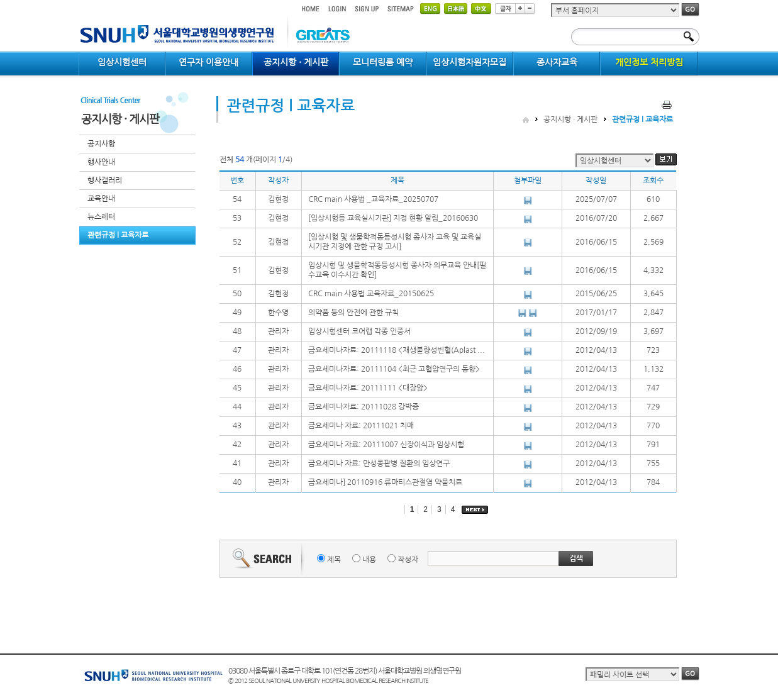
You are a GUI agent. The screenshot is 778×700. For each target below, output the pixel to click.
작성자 (408, 560)
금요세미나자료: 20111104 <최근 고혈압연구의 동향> (394, 369)
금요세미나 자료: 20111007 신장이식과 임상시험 (386, 445)
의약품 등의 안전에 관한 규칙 (353, 313)
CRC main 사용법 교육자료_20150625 (371, 294)
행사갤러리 (105, 181)
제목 (334, 560)
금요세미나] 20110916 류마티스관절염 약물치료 (385, 482)
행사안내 (101, 162)
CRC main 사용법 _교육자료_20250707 (373, 199)
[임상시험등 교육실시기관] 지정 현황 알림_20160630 (393, 218)
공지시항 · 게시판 (570, 119)
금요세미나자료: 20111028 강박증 (364, 407)
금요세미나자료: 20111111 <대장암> (368, 388)
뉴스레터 (101, 217)
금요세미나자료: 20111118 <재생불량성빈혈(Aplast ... (397, 350)
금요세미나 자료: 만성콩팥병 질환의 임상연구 (379, 464)
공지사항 (101, 144)
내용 (369, 560)
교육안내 (101, 199)
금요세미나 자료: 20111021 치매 (361, 426)
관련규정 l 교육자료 (118, 235)
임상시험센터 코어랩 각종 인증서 (359, 331)
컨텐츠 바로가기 (79, 0)
